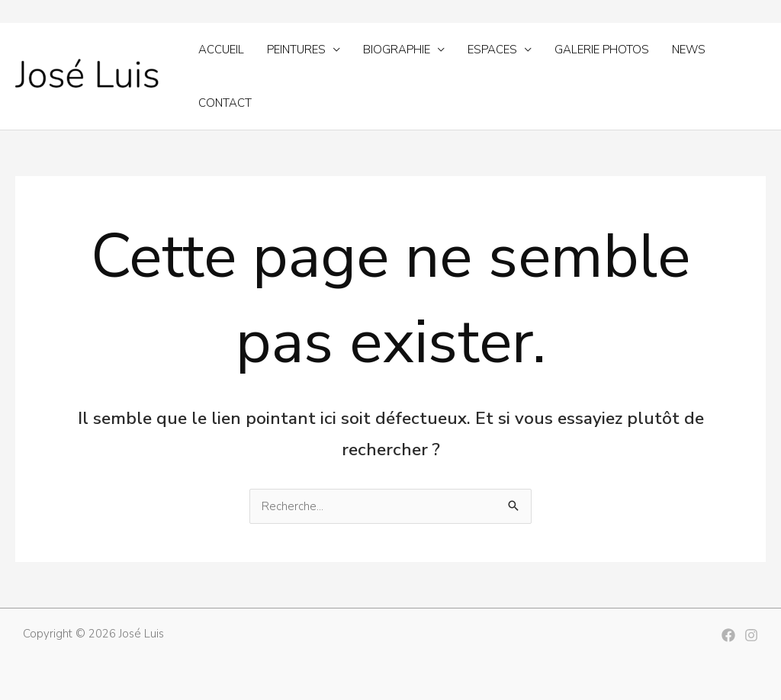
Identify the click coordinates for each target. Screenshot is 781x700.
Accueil (221, 50)
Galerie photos (602, 50)
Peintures (296, 50)
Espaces (492, 50)
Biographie (397, 50)
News (689, 50)
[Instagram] (751, 635)
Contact (225, 103)
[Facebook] (728, 635)
